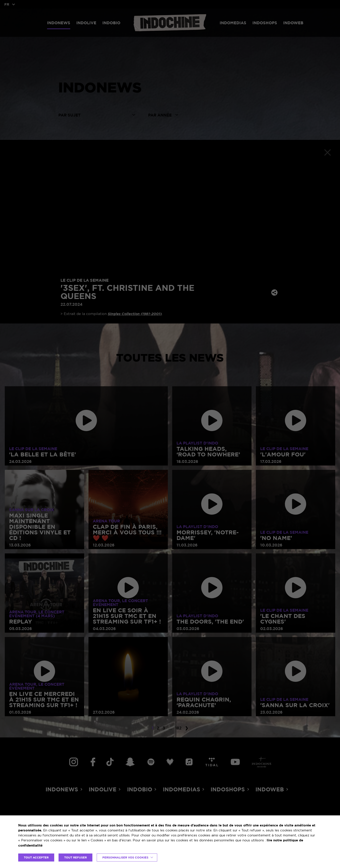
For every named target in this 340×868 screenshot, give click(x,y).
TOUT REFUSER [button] (75, 857)
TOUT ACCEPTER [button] (36, 857)
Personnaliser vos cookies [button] (125, 857)
